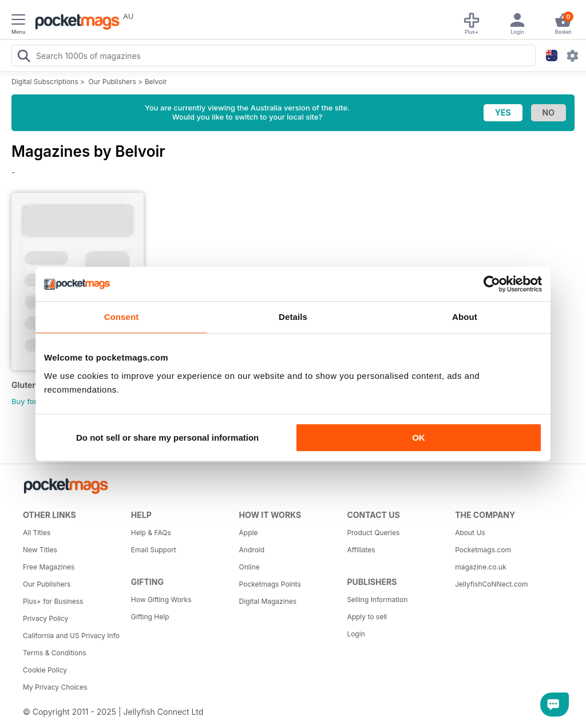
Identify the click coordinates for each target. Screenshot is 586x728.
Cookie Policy (45, 670)
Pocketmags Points (270, 584)
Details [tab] (293, 317)
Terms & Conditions (55, 653)
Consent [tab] (122, 317)
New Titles (40, 550)
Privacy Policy (45, 618)
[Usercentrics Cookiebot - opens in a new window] (492, 284)
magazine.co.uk (481, 567)
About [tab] (465, 317)
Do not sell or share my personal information (167, 438)
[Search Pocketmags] (23, 57)
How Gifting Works (161, 600)
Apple (249, 533)
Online (250, 567)
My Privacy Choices (55, 687)
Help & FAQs (151, 533)
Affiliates (361, 550)
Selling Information (377, 600)
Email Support (154, 550)
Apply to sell (367, 617)
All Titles (37, 533)
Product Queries (373, 533)
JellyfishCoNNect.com (491, 584)
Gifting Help (150, 617)
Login (356, 634)
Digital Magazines (268, 601)
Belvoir (156, 82)
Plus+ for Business (53, 601)
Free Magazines (49, 567)
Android (252, 550)
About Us (470, 533)
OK (419, 438)
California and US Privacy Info (71, 636)
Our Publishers (112, 82)
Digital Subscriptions (45, 82)
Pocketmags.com (483, 550)
